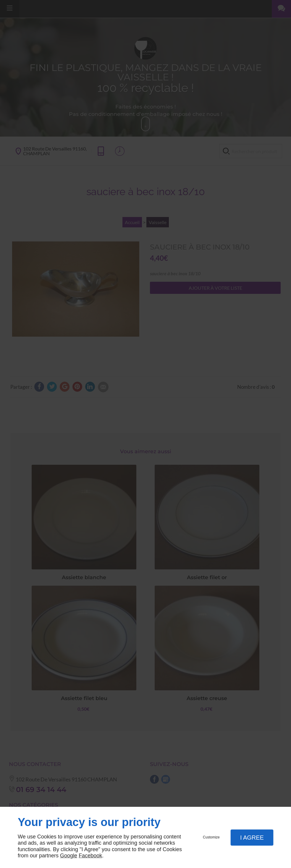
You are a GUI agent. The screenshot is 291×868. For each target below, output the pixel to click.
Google (69, 856)
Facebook (90, 856)
